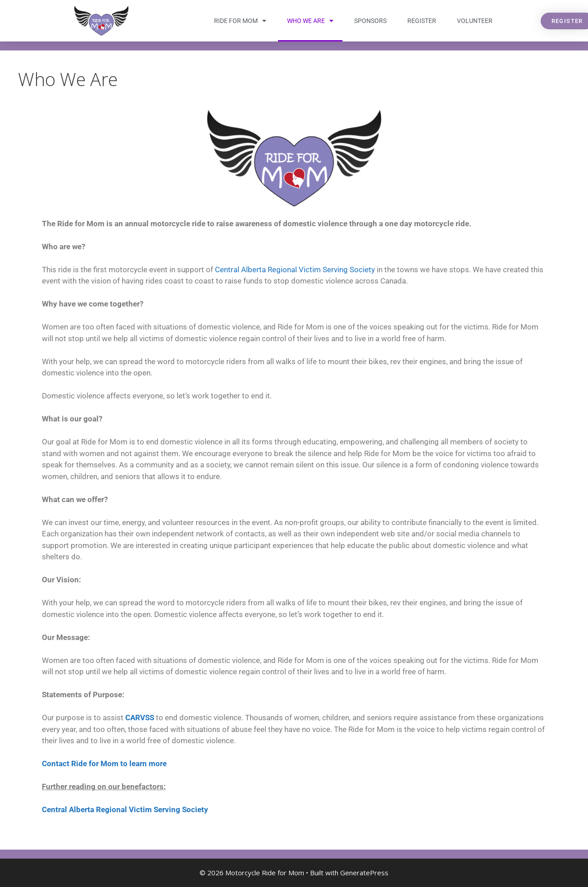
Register (422, 21)
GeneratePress (364, 873)
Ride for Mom (240, 21)
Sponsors (370, 21)
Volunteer (475, 21)
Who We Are (310, 21)
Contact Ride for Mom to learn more (104, 764)
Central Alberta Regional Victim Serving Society (295, 270)
